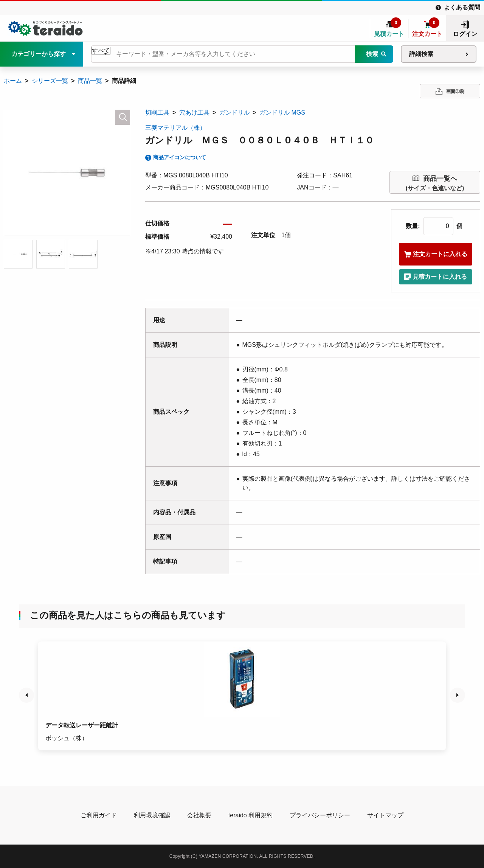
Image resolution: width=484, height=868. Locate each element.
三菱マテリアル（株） (175, 128)
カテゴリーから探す (39, 54)
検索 (372, 54)
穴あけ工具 (194, 113)
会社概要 (199, 815)
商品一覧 (90, 81)
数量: (413, 226)
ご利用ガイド (99, 815)
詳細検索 (421, 54)
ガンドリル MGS (282, 113)
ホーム (13, 81)
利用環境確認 (152, 815)
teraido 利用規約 (251, 815)
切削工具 (157, 113)
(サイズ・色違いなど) (435, 182)
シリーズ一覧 (50, 81)
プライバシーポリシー (320, 815)
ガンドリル (234, 113)
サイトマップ (385, 815)
